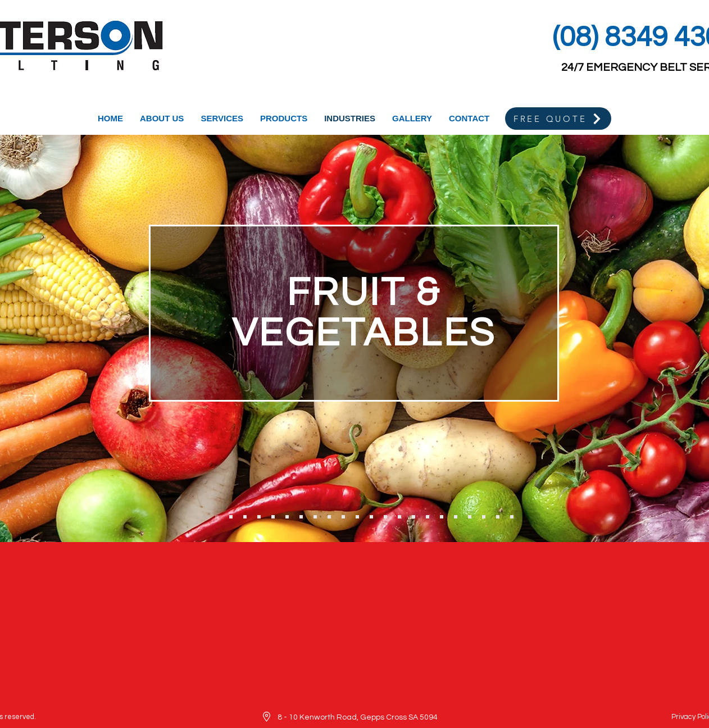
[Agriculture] (371, 517)
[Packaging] (428, 517)
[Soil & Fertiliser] (385, 517)
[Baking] (273, 517)
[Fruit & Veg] (217, 517)
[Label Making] (442, 517)
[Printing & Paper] (399, 517)
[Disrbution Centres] (498, 517)
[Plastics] (470, 517)
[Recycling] (484, 517)
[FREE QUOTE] (558, 119)
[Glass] (456, 517)
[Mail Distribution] (413, 517)
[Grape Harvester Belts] (245, 517)
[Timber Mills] (315, 517)
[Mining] (329, 517)
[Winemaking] (231, 517)
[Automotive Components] (512, 517)
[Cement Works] (357, 517)
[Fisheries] (259, 517)
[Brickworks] (343, 517)
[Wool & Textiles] (301, 517)
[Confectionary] (287, 517)
